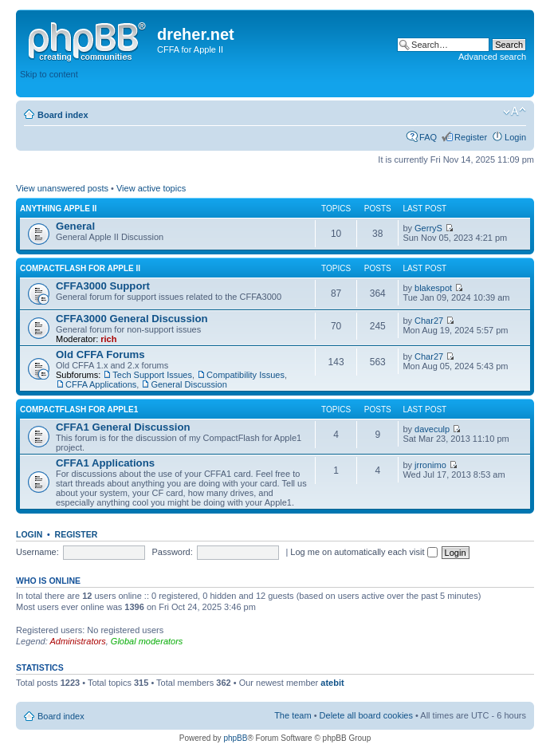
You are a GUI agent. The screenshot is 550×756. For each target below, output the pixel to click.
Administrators (77, 641)
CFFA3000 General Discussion (132, 319)
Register (471, 137)
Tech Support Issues (152, 375)
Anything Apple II (58, 209)
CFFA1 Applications (105, 463)
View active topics (151, 188)
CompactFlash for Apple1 (79, 409)
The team (293, 715)
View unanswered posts (62, 188)
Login (515, 137)
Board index (63, 115)
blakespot (433, 288)
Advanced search (492, 57)
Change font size (515, 112)
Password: (172, 552)
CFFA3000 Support (103, 286)
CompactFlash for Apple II (80, 268)
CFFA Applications (101, 384)
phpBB (235, 738)
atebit (332, 683)
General (75, 226)
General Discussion (189, 384)
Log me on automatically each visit (363, 552)
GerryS (428, 228)
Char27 (429, 321)
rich (108, 339)
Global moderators (147, 641)
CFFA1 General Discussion (123, 427)
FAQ (428, 137)
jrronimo (430, 465)
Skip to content (49, 74)
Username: (37, 552)
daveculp (432, 429)
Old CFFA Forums (100, 354)
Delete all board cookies (366, 715)
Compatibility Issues (246, 375)
